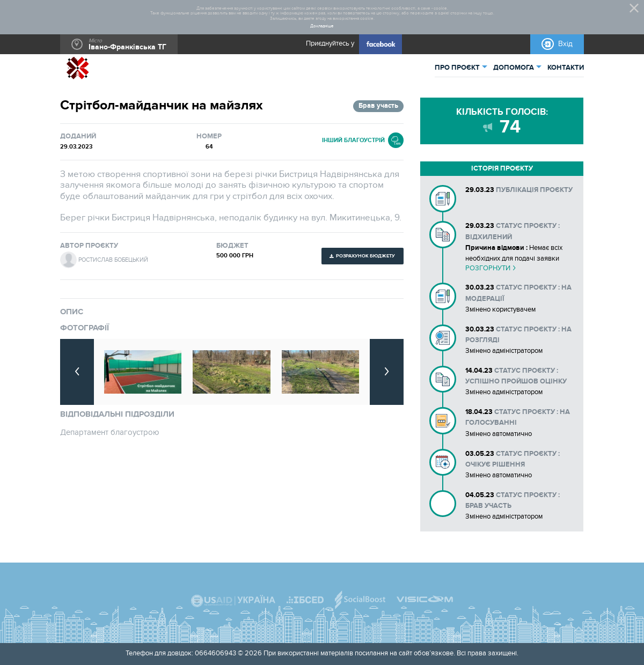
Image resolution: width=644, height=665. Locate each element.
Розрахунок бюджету (365, 256)
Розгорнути (488, 268)
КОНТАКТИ (566, 68)
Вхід (565, 44)
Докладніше (322, 26)
